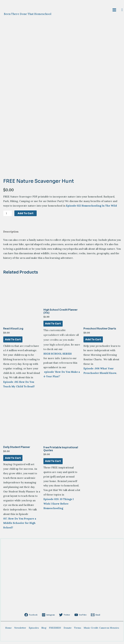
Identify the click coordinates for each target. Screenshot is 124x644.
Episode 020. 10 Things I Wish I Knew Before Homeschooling (59, 506)
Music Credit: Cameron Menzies (101, 630)
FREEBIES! (55, 630)
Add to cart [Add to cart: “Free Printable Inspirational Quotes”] (53, 463)
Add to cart (26, 215)
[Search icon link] (122, 11)
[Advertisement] (62, 590)
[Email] (94, 617)
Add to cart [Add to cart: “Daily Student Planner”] (13, 460)
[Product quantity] (8, 215)
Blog (44, 630)
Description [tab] (11, 233)
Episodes (34, 630)
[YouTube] (80, 617)
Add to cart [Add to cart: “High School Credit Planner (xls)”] (53, 325)
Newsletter (20, 630)
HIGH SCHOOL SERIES (58, 355)
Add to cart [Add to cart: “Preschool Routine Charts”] (93, 341)
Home (8, 630)
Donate (68, 630)
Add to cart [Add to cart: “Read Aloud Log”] (13, 341)
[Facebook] (33, 617)
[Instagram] (49, 617)
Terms (78, 630)
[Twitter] (65, 617)
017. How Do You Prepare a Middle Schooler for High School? (20, 525)
